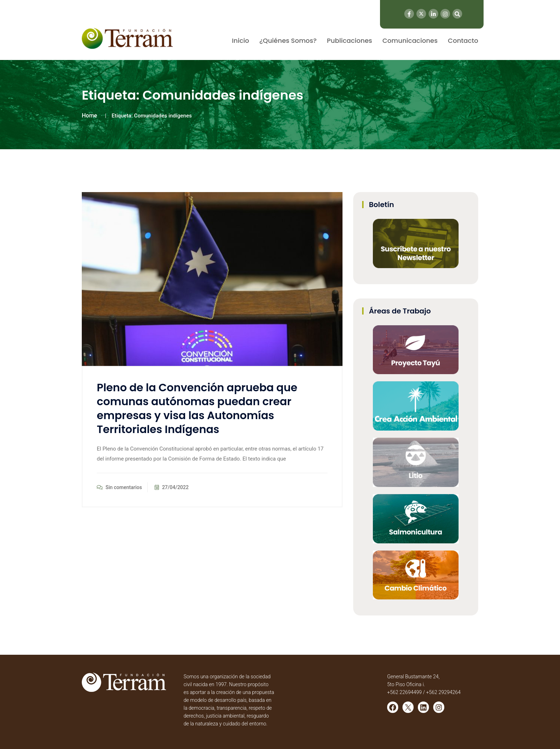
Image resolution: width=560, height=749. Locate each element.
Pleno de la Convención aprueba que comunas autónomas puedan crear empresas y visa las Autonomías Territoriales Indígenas (197, 409)
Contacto (463, 41)
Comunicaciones (410, 41)
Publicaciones (349, 41)
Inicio (240, 41)
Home (89, 115)
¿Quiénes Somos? (288, 41)
